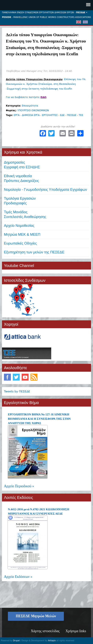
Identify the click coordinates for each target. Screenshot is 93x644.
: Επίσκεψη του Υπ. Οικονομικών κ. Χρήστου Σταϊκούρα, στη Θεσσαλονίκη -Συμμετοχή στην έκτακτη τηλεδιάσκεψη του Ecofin (46, 84)
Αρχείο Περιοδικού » (19, 486)
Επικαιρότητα (30, 106)
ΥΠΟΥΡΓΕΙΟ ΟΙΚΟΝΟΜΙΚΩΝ (33, 110)
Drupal (16, 641)
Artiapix (52, 641)
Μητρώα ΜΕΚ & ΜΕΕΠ (22, 234)
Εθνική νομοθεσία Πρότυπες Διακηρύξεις (21, 178)
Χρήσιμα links (76, 631)
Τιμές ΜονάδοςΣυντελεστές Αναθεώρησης (25, 214)
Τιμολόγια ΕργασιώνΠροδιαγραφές (20, 201)
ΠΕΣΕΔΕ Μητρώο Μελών (36, 616)
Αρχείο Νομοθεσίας (19, 226)
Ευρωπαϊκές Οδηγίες (20, 243)
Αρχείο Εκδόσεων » (18, 577)
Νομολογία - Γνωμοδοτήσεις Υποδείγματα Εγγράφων (46, 190)
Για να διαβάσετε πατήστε (26, 97)
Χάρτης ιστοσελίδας (45, 631)
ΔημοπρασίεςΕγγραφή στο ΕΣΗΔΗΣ (22, 165)
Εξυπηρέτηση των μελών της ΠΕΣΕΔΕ (34, 252)
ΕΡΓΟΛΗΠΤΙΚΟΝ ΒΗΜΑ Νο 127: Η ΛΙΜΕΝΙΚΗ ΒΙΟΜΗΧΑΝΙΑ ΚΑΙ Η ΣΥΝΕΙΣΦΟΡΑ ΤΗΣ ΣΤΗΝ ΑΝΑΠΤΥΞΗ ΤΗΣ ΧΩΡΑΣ (39, 419)
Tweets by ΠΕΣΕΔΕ (17, 391)
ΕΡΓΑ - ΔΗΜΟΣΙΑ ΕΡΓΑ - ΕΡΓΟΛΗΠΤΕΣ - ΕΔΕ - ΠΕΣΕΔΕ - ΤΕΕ (48, 115)
